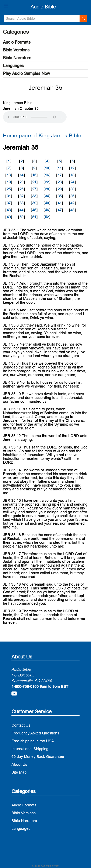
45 (34, 210)
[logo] (43, 7)
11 (60, 168)
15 (34, 175)
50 (21, 217)
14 (21, 175)
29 (60, 189)
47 (60, 210)
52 (47, 217)
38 (21, 203)
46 (47, 210)
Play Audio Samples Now (26, 73)
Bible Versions (16, 50)
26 (21, 189)
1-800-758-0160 (25, 687)
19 (9, 182)
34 (47, 196)
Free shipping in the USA (33, 741)
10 (47, 168)
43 (9, 210)
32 (21, 196)
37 (9, 203)
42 (72, 203)
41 (60, 203)
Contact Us (21, 725)
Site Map (19, 772)
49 (9, 217)
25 (9, 189)
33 (34, 196)
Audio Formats (17, 42)
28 (47, 189)
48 (72, 210)
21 (34, 182)
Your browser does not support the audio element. (35, 117)
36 (72, 196)
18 (72, 175)
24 (72, 182)
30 (72, 189)
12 (72, 168)
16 (47, 175)
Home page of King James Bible (42, 136)
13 (9, 175)
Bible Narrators (17, 58)
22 (47, 182)
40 (47, 203)
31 (9, 196)
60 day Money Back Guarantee (38, 757)
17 (60, 175)
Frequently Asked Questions (35, 733)
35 (60, 196)
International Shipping (30, 749)
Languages (13, 66)
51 (34, 217)
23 (60, 182)
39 (34, 203)
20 (21, 182)
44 (21, 210)
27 (34, 189)
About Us (19, 764)
